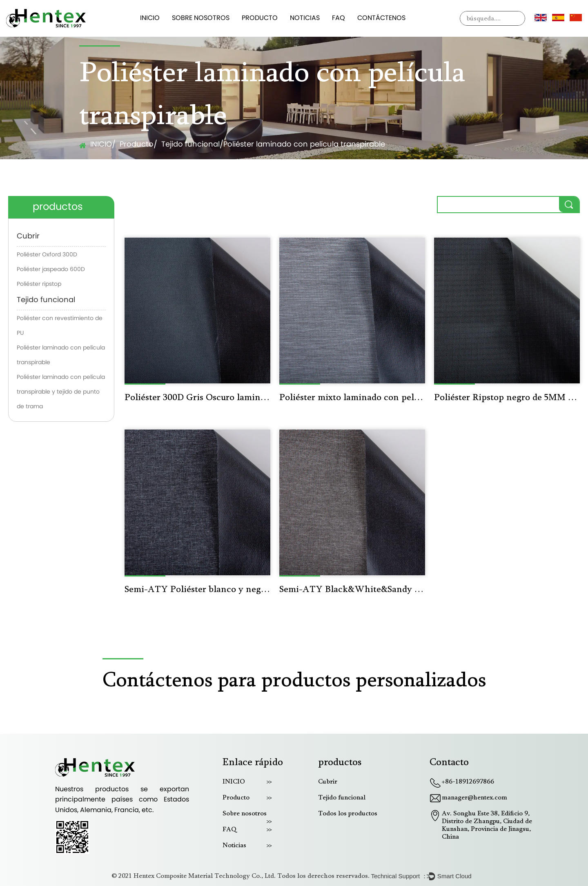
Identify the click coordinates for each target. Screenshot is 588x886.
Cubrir (28, 237)
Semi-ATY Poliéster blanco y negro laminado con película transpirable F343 (197, 590)
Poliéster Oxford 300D (47, 255)
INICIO (150, 18)
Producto (260, 18)
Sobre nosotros (201, 18)
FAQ (339, 18)
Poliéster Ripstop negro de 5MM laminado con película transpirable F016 (507, 398)
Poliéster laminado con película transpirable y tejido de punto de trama (61, 392)
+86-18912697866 (468, 782)
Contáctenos (381, 18)
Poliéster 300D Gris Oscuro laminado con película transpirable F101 (197, 398)
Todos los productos (348, 814)
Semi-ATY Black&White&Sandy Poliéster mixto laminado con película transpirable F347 (352, 590)
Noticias (305, 18)
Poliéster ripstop (39, 284)
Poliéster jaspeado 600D (51, 270)
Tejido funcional (190, 145)
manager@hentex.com (474, 798)
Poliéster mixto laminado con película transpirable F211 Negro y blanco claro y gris (352, 398)
